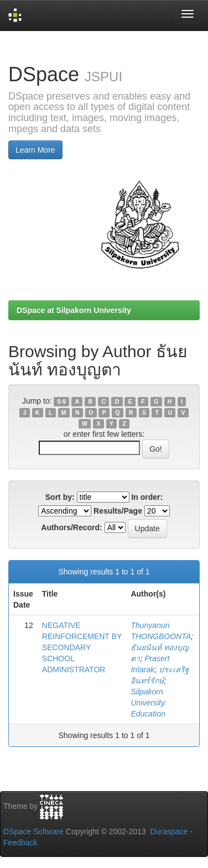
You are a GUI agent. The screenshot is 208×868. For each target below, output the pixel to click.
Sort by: (60, 497)
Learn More (35, 150)
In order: (147, 497)
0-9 (62, 401)
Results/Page (118, 511)
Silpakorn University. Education (148, 703)
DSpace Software (33, 832)
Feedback (20, 843)
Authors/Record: (71, 527)
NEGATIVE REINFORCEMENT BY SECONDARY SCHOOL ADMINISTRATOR (82, 647)
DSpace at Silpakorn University (74, 310)
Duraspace (169, 832)
